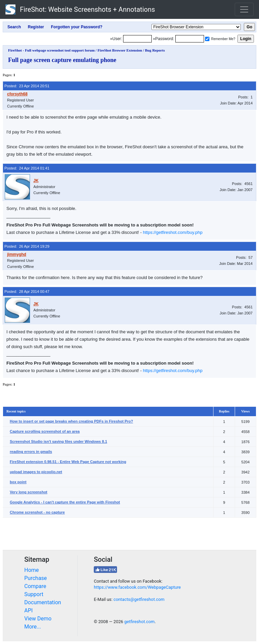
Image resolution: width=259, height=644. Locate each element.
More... (33, 627)
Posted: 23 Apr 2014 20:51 (27, 86)
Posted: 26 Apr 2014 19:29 (27, 246)
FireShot (80, 9)
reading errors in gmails (31, 452)
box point (18, 482)
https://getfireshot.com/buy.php (173, 232)
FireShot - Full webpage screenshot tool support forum (51, 50)
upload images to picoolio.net (36, 472)
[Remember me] (207, 39)
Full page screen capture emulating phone (62, 60)
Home (32, 570)
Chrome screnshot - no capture (37, 512)
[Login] (137, 39)
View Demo (38, 619)
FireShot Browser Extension (120, 50)
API (28, 610)
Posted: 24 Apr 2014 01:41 (27, 168)
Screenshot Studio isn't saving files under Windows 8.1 (59, 441)
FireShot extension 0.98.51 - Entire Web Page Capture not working (68, 462)
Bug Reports (155, 50)
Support (34, 594)
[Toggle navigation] (244, 9)
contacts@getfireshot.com (139, 599)
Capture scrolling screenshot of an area (45, 431)
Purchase (36, 578)
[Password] (190, 39)
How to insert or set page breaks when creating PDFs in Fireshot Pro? (71, 421)
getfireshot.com (139, 622)
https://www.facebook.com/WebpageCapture (137, 587)
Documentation (43, 602)
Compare (35, 586)
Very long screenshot (28, 492)
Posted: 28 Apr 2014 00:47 (27, 292)
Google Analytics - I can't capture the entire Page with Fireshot (65, 502)
